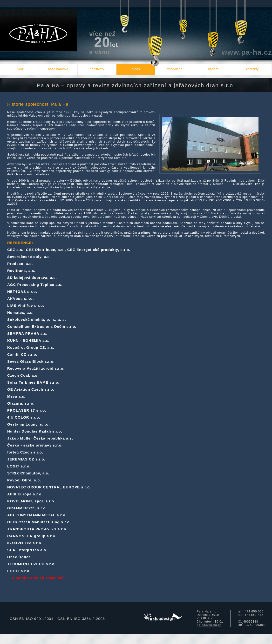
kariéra (214, 69)
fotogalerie (174, 69)
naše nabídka (58, 69)
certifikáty (97, 69)
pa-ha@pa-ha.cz (209, 625)
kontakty (252, 69)
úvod (19, 69)
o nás (136, 69)
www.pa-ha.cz (247, 52)
